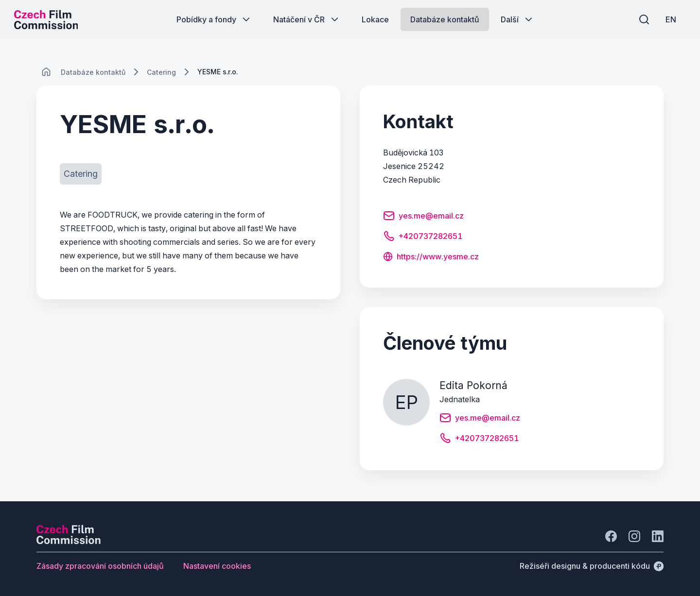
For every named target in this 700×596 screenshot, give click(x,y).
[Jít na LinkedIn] (658, 536)
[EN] (670, 19)
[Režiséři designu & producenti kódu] (592, 566)
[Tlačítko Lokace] (375, 19)
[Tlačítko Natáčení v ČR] (307, 19)
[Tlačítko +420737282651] (423, 238)
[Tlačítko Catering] (81, 174)
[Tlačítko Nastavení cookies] (217, 566)
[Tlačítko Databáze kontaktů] (445, 19)
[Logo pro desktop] (47, 19)
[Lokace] (93, 72)
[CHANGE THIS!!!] (46, 72)
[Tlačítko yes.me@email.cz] (423, 217)
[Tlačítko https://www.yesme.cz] (431, 257)
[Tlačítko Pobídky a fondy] (214, 19)
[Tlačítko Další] (517, 19)
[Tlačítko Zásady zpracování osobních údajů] (100, 566)
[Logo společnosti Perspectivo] (69, 541)
